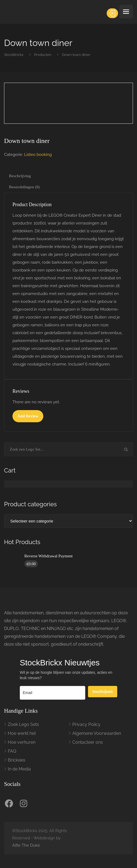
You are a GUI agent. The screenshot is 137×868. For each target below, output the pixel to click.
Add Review (28, 416)
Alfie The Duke (26, 845)
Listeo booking (38, 155)
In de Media (19, 769)
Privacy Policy (86, 724)
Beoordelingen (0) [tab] (24, 187)
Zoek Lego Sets (23, 724)
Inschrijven (103, 692)
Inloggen (112, 13)
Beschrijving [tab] (20, 176)
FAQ (12, 751)
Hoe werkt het (22, 733)
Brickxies (17, 760)
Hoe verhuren (22, 742)
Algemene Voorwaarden (97, 733)
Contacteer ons (88, 742)
